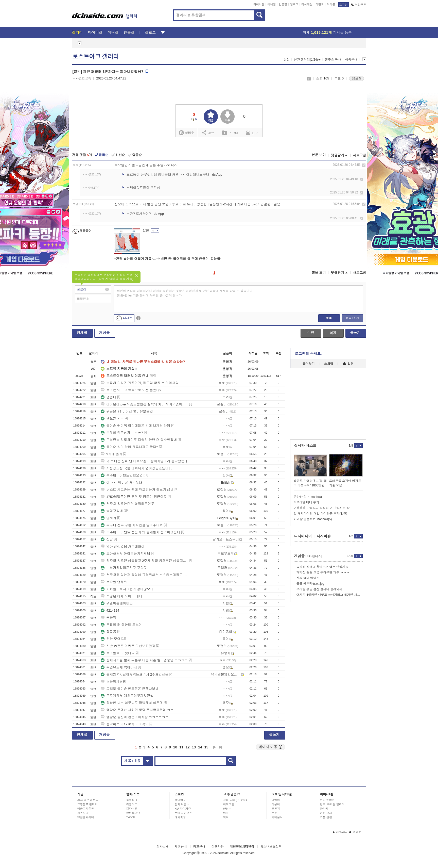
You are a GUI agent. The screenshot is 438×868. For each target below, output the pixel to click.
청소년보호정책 (271, 847)
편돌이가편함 (113, 682)
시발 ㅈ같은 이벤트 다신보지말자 (128, 646)
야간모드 (359, 5)
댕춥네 (108, 397)
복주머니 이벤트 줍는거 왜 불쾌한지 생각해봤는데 (140, 532)
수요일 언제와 (114, 582)
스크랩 (309, 79)
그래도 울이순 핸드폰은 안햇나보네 (130, 689)
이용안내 (351, 60)
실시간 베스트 (305, 446)
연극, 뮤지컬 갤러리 (332, 804)
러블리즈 (132, 804)
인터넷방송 (327, 800)
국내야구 (180, 800)
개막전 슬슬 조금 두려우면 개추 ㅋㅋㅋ (323, 572)
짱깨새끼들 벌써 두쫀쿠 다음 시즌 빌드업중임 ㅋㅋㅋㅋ (144, 660)
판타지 (324, 809)
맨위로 (355, 832)
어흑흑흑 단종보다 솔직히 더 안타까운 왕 (322, 508)
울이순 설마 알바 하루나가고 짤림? (129, 447)
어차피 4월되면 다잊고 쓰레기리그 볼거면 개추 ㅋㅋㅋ (330, 595)
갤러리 (77, 32)
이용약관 (218, 847)
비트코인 (229, 804)
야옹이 (276, 804)
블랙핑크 (132, 800)
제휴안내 (181, 847)
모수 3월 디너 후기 (306, 502)
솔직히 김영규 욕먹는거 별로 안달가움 (322, 567)
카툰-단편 (326, 817)
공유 (208, 133)
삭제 (364, 165)
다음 (215, 747)
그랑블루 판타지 (87, 804)
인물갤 (283, 4)
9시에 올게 (111, 454)
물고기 (276, 809)
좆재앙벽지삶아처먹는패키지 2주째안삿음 (135, 674)
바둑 (226, 813)
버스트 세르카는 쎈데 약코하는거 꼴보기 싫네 (137, 490)
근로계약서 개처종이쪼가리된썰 (127, 696)
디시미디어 (303, 536)
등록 (329, 318)
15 (206, 747)
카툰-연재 (326, 813)
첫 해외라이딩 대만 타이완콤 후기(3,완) (320, 514)
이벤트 (320, 4)
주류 (274, 813)
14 (200, 747)
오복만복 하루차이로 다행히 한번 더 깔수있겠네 (139, 440)
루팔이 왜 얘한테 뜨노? (121, 625)
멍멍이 (276, 800)
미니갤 (271, 4)
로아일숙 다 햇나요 (118, 653)
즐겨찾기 (309, 364)
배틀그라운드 (86, 809)
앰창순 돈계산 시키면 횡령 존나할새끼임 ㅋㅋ (137, 710)
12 (188, 747)
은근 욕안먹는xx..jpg (310, 584)
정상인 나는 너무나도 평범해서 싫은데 (132, 703)
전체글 (82, 333)
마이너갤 (259, 4)
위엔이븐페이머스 (117, 603)
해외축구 (180, 817)
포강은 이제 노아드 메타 (121, 596)
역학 (226, 817)
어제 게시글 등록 (327, 32)
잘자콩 (108, 632)
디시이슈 (324, 536)
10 (175, 747)
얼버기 (108, 518)
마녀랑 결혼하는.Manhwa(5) (313, 519)
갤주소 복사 (333, 60)
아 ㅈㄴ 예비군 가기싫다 (121, 482)
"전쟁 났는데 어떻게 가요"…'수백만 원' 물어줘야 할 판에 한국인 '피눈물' (168, 259)
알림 (348, 364)
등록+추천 (352, 318)
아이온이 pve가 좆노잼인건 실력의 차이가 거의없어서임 (144, 404)
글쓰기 (356, 333)
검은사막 (83, 813)
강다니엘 (132, 809)
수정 (311, 333)
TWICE (131, 817)
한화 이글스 (182, 804)
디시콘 (331, 4)
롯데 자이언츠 (183, 813)
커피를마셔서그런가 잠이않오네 (127, 589)
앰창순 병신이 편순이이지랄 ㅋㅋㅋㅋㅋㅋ (135, 717)
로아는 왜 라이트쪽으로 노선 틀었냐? (131, 390)
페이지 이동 (271, 747)
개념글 (104, 333)
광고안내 (199, 847)
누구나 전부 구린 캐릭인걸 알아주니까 (132, 525)
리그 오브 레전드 (88, 800)
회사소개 (163, 847)
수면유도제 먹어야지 (119, 667)
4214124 (110, 610)
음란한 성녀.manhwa (308, 497)
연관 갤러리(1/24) (307, 60)
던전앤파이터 (86, 817)
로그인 (344, 5)
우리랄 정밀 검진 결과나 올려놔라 (319, 589)
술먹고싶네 (112, 511)
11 (181, 747)
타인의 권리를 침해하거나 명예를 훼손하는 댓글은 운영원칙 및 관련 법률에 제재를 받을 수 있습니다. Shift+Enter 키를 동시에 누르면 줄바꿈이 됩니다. (185, 293)
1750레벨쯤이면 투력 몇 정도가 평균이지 (134, 497)
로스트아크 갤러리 (96, 57)
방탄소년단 (133, 813)
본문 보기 (319, 155)
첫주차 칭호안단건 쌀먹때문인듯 (127, 504)
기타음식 (277, 817)
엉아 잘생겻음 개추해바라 (122, 546)
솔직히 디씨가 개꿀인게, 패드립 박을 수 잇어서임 (140, 383)
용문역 (108, 618)
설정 (287, 60)
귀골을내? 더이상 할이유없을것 (127, 411)
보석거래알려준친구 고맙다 (124, 568)
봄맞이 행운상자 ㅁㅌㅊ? (122, 433)
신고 (252, 133)
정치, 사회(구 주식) (235, 800)
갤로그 (294, 4)
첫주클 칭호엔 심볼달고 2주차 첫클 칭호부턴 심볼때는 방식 (144, 561)
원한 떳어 (111, 639)
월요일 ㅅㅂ (112, 419)
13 (194, 747)
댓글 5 (356, 78)
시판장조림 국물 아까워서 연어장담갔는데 (135, 468)
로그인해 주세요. (308, 354)
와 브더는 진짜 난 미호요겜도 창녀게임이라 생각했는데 (144, 461)
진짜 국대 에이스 (308, 578)
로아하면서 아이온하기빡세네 (125, 554)
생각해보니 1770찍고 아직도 (125, 724)
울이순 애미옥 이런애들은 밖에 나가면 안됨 (135, 426)
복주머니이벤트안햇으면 (122, 475)
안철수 (227, 809)
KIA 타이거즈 (183, 809)
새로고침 (360, 155)
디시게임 (307, 4)
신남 (107, 539)
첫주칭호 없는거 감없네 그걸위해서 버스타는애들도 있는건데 (144, 575)
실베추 (186, 133)
